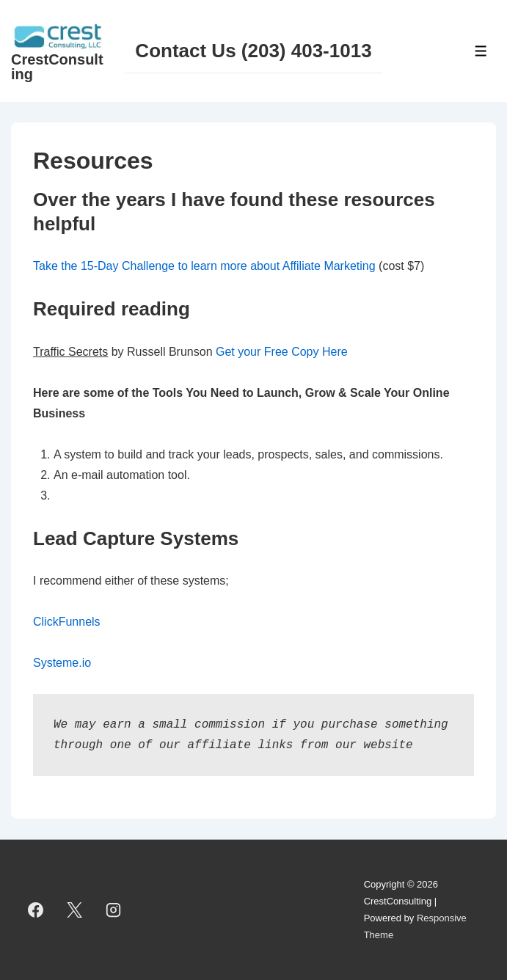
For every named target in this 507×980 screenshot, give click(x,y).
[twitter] (75, 910)
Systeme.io (62, 663)
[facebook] (36, 910)
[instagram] (114, 910)
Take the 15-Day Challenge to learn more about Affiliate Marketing (204, 266)
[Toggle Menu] (481, 51)
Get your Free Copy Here (282, 352)
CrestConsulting (57, 67)
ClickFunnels (67, 622)
